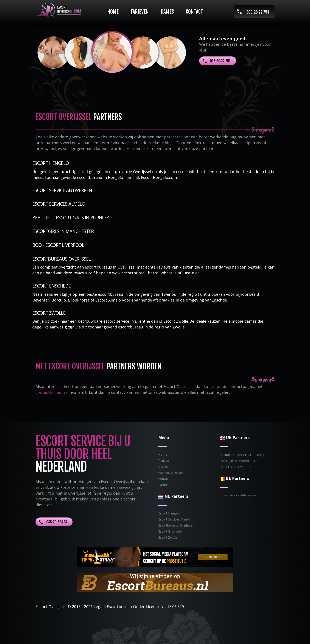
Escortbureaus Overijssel (61, 259)
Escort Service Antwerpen (62, 190)
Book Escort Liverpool (58, 245)
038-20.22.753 (258, 12)
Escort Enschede (51, 286)
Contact (194, 12)
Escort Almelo (108, 300)
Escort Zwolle (49, 313)
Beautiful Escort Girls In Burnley (71, 218)
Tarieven (140, 12)
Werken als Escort (171, 473)
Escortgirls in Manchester (63, 231)
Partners (164, 485)
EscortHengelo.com (159, 177)
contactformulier (51, 392)
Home (113, 12)
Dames (167, 12)
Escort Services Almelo (59, 204)
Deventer (41, 300)
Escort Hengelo (50, 163)
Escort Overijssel (51, 606)
